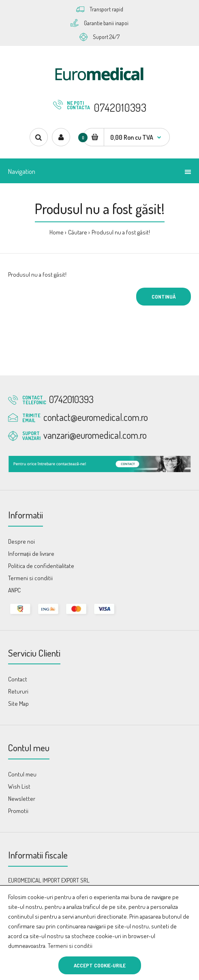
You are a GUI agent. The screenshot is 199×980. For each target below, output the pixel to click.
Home (57, 232)
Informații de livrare (31, 554)
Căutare (78, 232)
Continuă (164, 297)
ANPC (14, 590)
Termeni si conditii (70, 946)
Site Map (18, 704)
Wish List (19, 786)
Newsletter (22, 799)
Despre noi (21, 541)
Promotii (18, 811)
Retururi (18, 691)
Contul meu (22, 774)
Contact (18, 679)
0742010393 (120, 107)
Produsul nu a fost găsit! (121, 232)
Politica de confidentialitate (41, 566)
